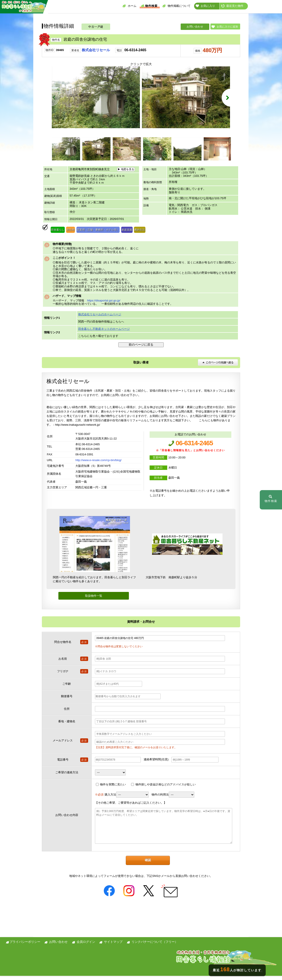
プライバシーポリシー (25, 946)
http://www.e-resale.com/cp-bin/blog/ (98, 464)
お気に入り (205, 6)
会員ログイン (86, 946)
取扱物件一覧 (94, 600)
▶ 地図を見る (126, 173)
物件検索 (149, 6)
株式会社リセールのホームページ (100, 318)
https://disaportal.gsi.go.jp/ (104, 305)
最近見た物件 (232, 6)
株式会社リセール (96, 50)
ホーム (129, 6)
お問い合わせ (195, 27)
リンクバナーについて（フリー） (155, 946)
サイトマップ (113, 946)
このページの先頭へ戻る (218, 367)
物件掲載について (176, 6)
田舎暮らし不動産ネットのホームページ (104, 333)
